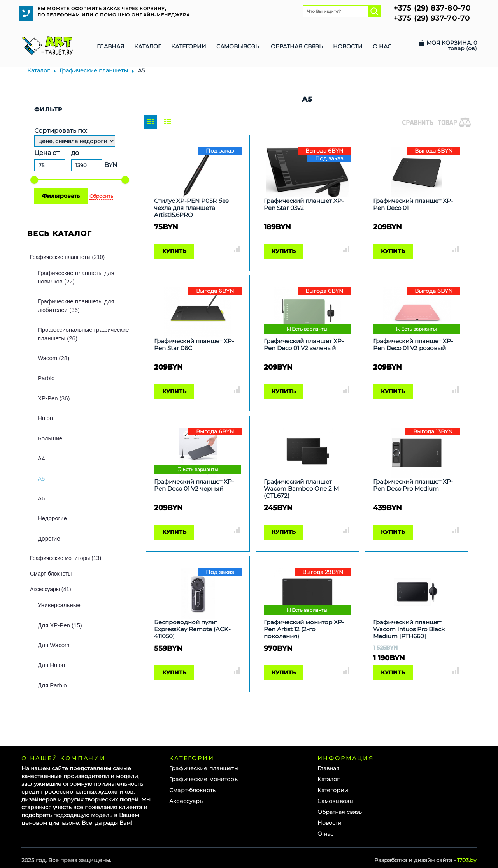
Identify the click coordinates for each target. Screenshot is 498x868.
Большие (50, 438)
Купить (174, 251)
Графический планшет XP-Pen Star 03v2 (304, 204)
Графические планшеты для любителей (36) (76, 305)
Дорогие (49, 538)
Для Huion (51, 665)
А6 (41, 498)
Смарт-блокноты (51, 574)
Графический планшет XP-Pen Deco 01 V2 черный (194, 485)
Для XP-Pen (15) (60, 625)
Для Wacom (53, 645)
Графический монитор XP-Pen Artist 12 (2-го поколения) (304, 629)
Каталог (39, 70)
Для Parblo (52, 685)
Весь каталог (60, 234)
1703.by (467, 860)
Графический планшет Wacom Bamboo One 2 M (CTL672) (301, 489)
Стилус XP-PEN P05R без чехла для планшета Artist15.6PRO (191, 208)
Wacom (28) (53, 358)
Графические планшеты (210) (67, 257)
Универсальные (59, 605)
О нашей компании (64, 758)
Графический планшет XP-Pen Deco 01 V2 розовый (413, 345)
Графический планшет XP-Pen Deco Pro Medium (413, 485)
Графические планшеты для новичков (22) (76, 277)
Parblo (46, 378)
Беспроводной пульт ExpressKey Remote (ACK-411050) (192, 629)
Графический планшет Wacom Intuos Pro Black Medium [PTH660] (409, 629)
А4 (41, 458)
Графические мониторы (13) (66, 558)
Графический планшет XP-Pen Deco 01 (413, 204)
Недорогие (52, 518)
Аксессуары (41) (51, 589)
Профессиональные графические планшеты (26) (83, 334)
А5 (41, 478)
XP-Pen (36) (54, 398)
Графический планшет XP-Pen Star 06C (194, 345)
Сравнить (237, 249)
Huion (45, 418)
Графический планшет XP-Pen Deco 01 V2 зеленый (304, 345)
